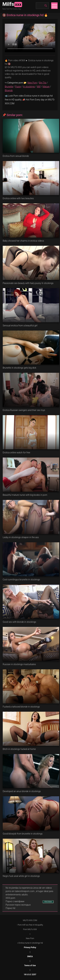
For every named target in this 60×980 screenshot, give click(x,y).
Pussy (18, 87)
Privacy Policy (30, 947)
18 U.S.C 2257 (30, 975)
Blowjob (9, 90)
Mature (46, 87)
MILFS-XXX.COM (30, 920)
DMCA (30, 956)
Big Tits (43, 83)
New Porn (32, 83)
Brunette (9, 87)
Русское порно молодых (18, 905)
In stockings (29, 87)
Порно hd (10, 908)
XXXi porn (10, 898)
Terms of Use (30, 965)
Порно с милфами (15, 901)
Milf (39, 87)
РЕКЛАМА (48, 902)
